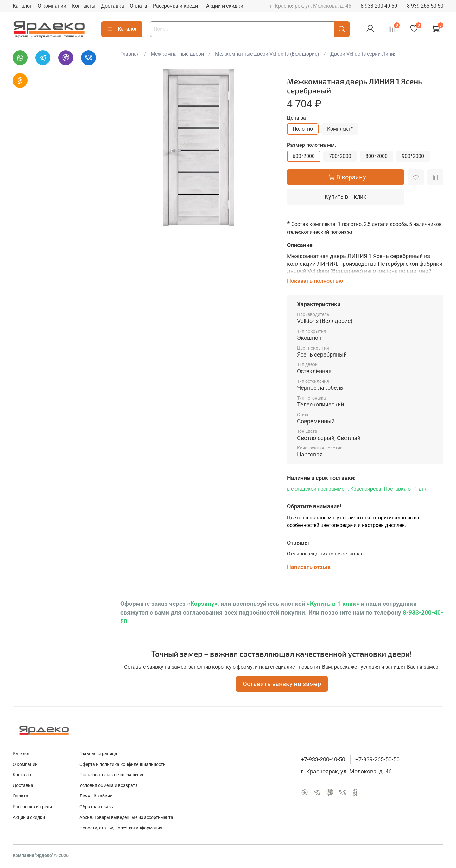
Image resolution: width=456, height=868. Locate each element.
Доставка (113, 6)
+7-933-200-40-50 (323, 759)
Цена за (296, 118)
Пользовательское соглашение (112, 775)
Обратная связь (96, 807)
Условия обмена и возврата (109, 786)
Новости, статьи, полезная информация (121, 828)
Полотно (303, 129)
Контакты (84, 6)
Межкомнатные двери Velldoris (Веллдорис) (267, 54)
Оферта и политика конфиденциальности (123, 764)
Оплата (139, 6)
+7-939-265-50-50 (377, 759)
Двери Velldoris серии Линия (364, 54)
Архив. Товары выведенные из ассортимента (126, 818)
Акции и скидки (225, 6)
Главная (130, 54)
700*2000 (340, 156)
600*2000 (304, 156)
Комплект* (340, 129)
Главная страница (98, 754)
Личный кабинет (97, 796)
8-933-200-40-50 (379, 6)
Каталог (22, 6)
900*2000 (413, 156)
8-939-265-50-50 (425, 6)
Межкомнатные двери (177, 54)
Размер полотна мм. (311, 145)
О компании (52, 6)
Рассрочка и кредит (177, 6)
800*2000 (377, 156)
